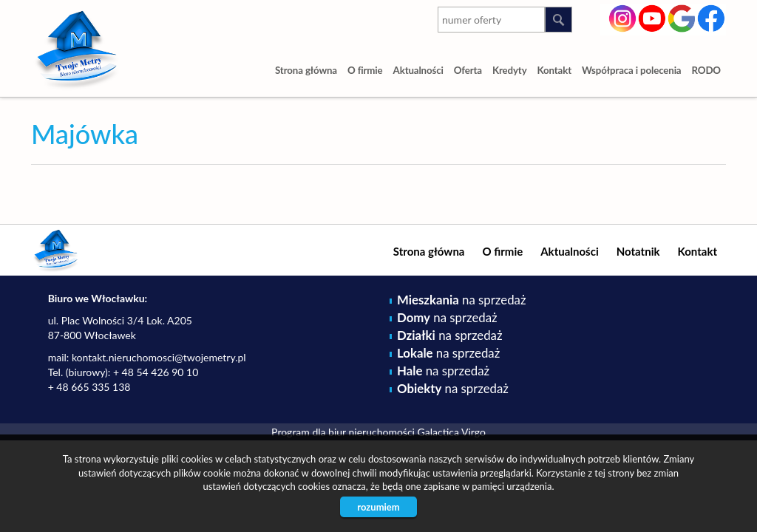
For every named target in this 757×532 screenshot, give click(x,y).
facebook (712, 17)
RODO (707, 70)
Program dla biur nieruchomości (344, 432)
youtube (652, 17)
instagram (623, 17)
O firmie (365, 70)
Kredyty (510, 70)
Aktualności (418, 70)
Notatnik (638, 251)
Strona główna (306, 70)
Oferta (468, 70)
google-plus (682, 20)
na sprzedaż (461, 300)
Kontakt (555, 70)
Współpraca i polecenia (631, 70)
